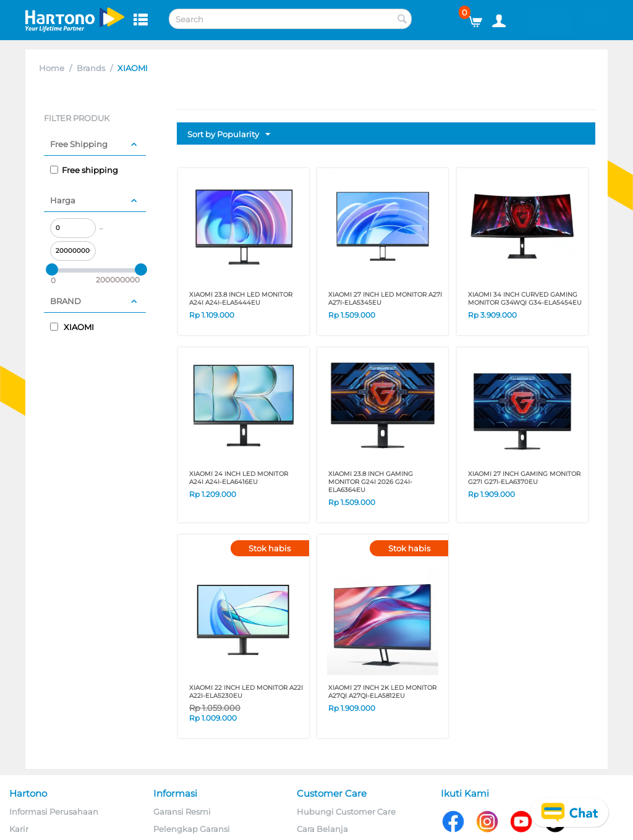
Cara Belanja (322, 829)
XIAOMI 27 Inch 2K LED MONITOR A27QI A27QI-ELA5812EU (382, 692)
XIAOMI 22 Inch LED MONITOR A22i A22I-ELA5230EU (246, 692)
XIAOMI (72, 327)
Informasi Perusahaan (54, 812)
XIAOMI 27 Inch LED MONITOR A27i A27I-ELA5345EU (385, 299)
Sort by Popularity (229, 135)
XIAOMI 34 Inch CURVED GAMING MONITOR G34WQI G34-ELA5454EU (525, 299)
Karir (19, 829)
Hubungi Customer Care (346, 812)
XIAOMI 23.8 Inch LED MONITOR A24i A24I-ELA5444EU (241, 299)
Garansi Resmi (182, 812)
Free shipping (84, 170)
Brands (91, 68)
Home (52, 68)
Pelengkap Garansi (192, 829)
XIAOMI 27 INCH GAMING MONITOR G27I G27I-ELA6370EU (524, 478)
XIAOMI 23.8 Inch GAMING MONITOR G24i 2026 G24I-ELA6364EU (371, 482)
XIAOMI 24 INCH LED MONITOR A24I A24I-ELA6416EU (239, 478)
